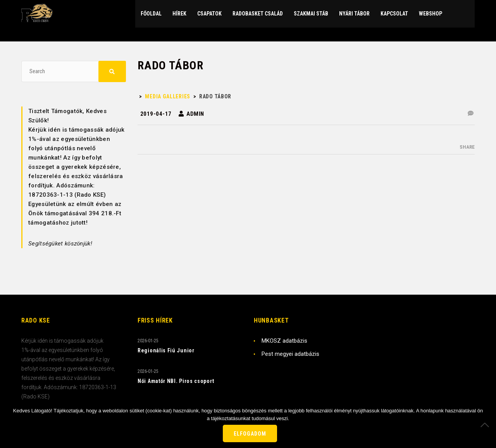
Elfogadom (250, 434)
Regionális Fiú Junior (166, 350)
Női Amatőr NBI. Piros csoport (176, 381)
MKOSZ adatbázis (284, 341)
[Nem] (486, 425)
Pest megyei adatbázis (290, 354)
